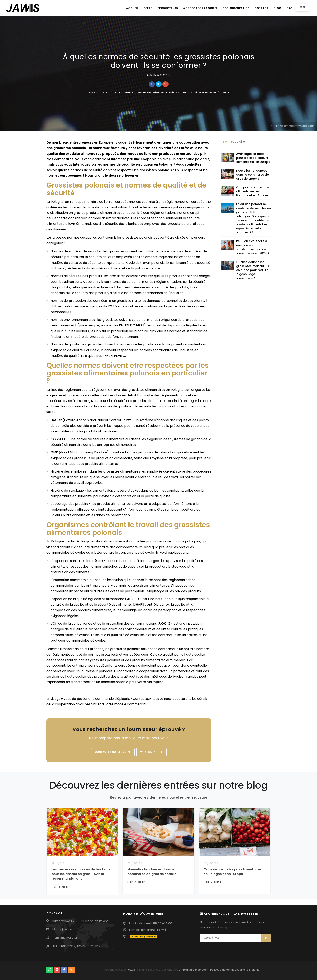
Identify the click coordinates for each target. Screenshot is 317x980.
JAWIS (132, 970)
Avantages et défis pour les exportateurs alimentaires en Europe (253, 158)
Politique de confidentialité (228, 970)
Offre (146, 8)
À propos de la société (199, 8)
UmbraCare (187, 970)
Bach (205, 970)
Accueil (130, 8)
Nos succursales (235, 8)
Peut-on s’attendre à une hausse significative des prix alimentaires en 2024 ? (253, 247)
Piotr (198, 970)
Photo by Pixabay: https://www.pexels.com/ (293, 126)
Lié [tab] (225, 142)
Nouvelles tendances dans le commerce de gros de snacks (252, 175)
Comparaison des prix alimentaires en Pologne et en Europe (253, 192)
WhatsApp (152, 752)
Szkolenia (253, 970)
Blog (277, 8)
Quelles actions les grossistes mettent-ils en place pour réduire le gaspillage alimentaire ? (252, 270)
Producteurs (166, 8)
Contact (261, 8)
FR (303, 7)
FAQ (289, 8)
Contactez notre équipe (113, 752)
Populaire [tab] (238, 142)
